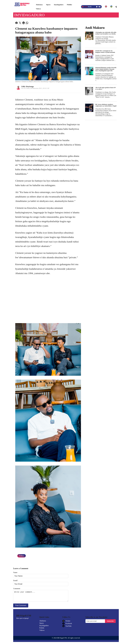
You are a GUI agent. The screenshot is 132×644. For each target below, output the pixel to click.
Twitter (66, 623)
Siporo (48, 5)
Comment (17, 589)
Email (15, 580)
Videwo (38, 9)
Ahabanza (39, 5)
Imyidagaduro (59, 5)
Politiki (42, 630)
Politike (69, 5)
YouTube (67, 628)
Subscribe (110, 623)
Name (15, 572)
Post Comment (21, 607)
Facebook (67, 626)
